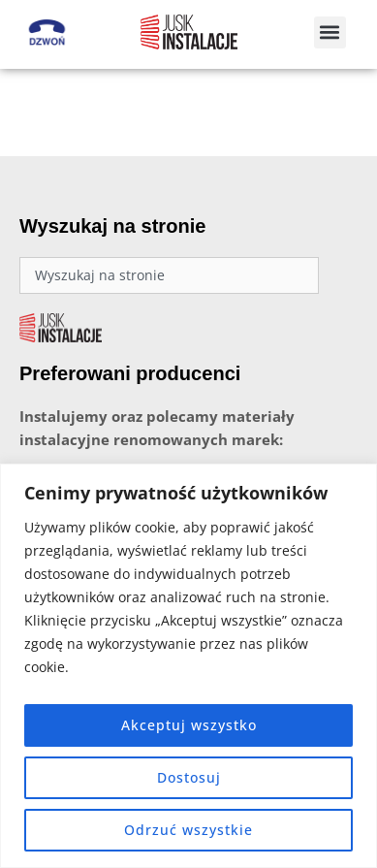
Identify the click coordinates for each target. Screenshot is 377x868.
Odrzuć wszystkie (188, 830)
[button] (330, 32)
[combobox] (169, 285)
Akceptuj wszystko (189, 725)
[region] (188, 666)
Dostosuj (189, 777)
